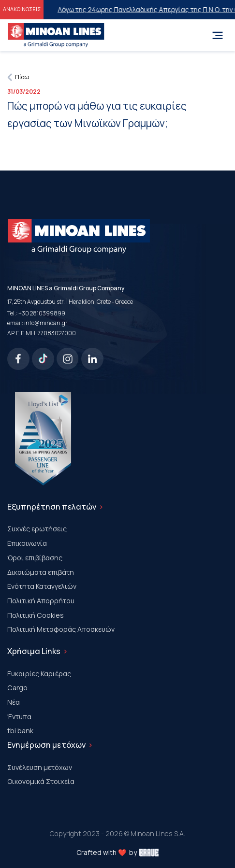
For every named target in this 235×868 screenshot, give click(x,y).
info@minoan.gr (46, 323)
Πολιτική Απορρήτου (41, 601)
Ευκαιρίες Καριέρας (39, 674)
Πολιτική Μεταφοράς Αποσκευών (61, 629)
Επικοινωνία (27, 543)
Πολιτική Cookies (36, 615)
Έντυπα (19, 717)
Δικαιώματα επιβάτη (41, 572)
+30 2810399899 (42, 313)
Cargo (17, 688)
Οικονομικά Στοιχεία (41, 781)
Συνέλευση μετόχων (40, 767)
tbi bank (20, 731)
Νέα (14, 702)
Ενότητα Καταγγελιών (42, 586)
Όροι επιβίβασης (35, 558)
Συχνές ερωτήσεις (37, 529)
